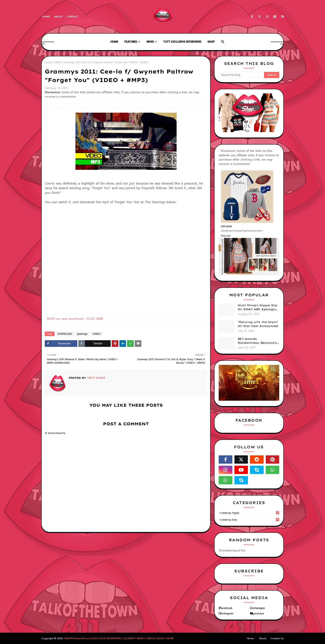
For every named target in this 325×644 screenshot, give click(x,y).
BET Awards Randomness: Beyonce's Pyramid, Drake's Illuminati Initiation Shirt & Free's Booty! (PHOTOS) (257, 341)
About (58, 17)
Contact (72, 17)
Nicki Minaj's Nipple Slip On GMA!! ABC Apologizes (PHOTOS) (258, 308)
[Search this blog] (241, 75)
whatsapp (259, 608)
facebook (226, 608)
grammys (82, 334)
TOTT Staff (96, 378)
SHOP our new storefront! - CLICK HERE (75, 319)
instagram (227, 613)
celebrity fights (250, 513)
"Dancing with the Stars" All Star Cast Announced (258, 324)
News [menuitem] (150, 42)
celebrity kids (250, 520)
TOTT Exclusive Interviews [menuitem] (182, 42)
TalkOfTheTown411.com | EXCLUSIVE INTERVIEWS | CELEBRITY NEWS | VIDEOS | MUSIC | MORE (119, 638)
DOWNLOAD (65, 334)
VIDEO (58, 62)
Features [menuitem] (131, 42)
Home (46, 17)
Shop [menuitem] (211, 42)
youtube (259, 613)
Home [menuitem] (114, 42)
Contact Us (277, 638)
